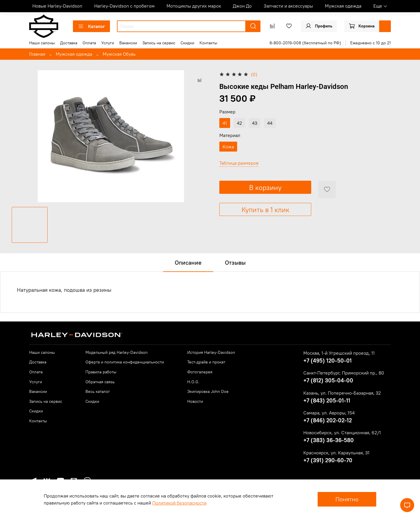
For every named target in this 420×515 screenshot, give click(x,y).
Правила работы (101, 372)
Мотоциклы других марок (194, 6)
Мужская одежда (343, 6)
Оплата (89, 43)
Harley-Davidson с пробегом (124, 6)
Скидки (187, 43)
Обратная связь (100, 382)
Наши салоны (42, 43)
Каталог (91, 26)
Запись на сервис (159, 43)
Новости (195, 401)
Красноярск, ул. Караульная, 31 (336, 453)
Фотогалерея (200, 372)
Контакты (208, 43)
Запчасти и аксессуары (288, 6)
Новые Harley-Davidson (57, 6)
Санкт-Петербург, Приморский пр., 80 (344, 373)
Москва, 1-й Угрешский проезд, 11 (339, 353)
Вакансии (128, 43)
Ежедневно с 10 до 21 (371, 43)
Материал (230, 135)
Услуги (108, 43)
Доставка (69, 43)
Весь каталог (98, 391)
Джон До (242, 6)
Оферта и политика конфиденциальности (125, 362)
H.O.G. (193, 382)
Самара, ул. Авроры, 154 (329, 413)
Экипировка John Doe (208, 391)
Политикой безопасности (179, 503)
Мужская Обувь (119, 54)
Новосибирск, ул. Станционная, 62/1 (342, 433)
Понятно (347, 499)
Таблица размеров (239, 163)
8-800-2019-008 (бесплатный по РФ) (305, 43)
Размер (227, 112)
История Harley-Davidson (211, 352)
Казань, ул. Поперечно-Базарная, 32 (342, 393)
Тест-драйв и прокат (206, 362)
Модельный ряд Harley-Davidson (117, 352)
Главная (37, 54)
